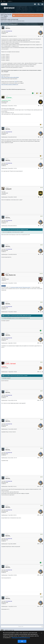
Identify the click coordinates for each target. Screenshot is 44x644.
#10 (40, 343)
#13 (40, 429)
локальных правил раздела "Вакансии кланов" (20, 287)
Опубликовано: (9, 36)
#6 (40, 226)
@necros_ (4, 286)
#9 (40, 312)
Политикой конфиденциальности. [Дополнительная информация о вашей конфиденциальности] (21, 638)
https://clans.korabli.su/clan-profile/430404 (10, 77)
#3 (40, 137)
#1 (40, 36)
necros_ (5, 21)
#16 (40, 515)
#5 (40, 197)
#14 (40, 458)
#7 (40, 254)
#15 (40, 486)
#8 (40, 283)
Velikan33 (8, 189)
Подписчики (21, 626)
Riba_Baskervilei (11, 275)
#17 (40, 544)
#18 (40, 575)
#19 (40, 606)
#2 (40, 106)
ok (22, 641)
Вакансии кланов (21, 21)
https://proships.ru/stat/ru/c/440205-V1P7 (10, 84)
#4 (40, 168)
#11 (40, 372)
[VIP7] (2, 76)
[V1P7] (16, 82)
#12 (40, 400)
